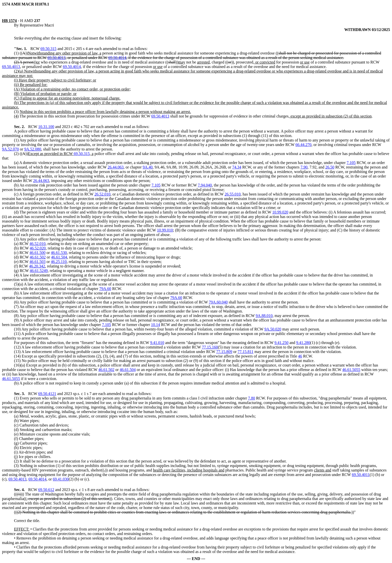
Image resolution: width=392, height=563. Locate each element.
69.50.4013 (56, 58)
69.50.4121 (47, 394)
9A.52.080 (33, 149)
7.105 (351, 163)
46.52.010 (37, 244)
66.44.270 (303, 145)
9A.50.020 (273, 329)
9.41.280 (303, 343)
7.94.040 (205, 185)
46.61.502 (38, 257)
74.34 (237, 167)
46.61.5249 (39, 271)
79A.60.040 (218, 302)
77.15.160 (210, 347)
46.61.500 (37, 253)
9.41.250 (281, 343)
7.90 (304, 167)
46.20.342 (37, 266)
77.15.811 (245, 352)
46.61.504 (59, 257)
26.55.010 (232, 194)
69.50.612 (46, 490)
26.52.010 (102, 194)
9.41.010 (157, 343)
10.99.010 (165, 230)
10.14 (155, 325)
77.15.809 (224, 352)
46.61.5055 (351, 370)
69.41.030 (61, 479)
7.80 (251, 398)
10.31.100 (46, 127)
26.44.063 (115, 167)
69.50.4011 (361, 475)
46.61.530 (59, 253)
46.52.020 (38, 248)
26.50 (330, 167)
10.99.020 (280, 212)
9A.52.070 (10, 149)
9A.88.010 (264, 316)
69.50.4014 (117, 58)
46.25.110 (59, 262)
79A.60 (105, 289)
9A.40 (148, 167)
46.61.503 (37, 262)
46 (300, 356)
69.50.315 (48, 49)
